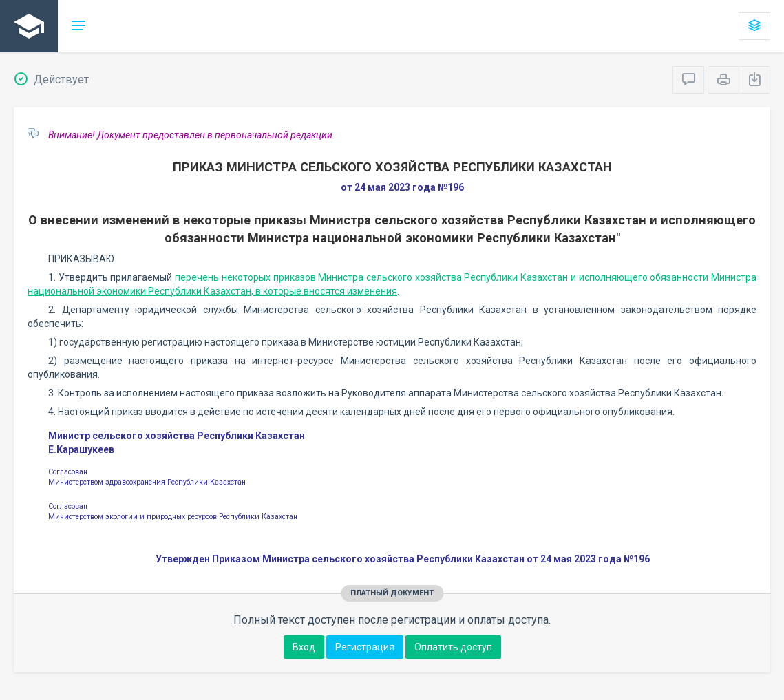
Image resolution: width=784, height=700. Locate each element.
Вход (304, 647)
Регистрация (365, 647)
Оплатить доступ (453, 647)
